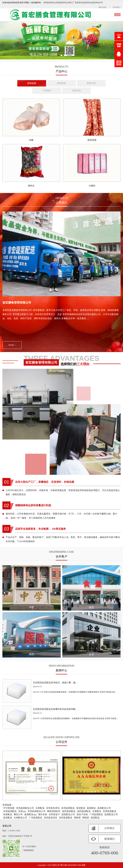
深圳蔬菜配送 (66, 818)
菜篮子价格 (82, 814)
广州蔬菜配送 (96, 814)
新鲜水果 (91, 83)
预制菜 (77, 818)
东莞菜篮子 (54, 814)
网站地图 (102, 7)
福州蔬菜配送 (69, 811)
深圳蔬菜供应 (51, 818)
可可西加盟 (9, 808)
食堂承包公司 (97, 3)
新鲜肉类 (61, 83)
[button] (58, 55)
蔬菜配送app (30, 814)
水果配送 (40, 808)
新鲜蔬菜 (32, 83)
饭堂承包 (87, 3)
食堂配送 (81, 808)
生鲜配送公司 (20, 818)
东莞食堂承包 (49, 3)
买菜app (22, 811)
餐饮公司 (18, 814)
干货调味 (47, 91)
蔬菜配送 (91, 808)
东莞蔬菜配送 (68, 808)
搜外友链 (43, 814)
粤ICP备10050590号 (69, 865)
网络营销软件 (54, 811)
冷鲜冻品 (76, 91)
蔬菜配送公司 (104, 808)
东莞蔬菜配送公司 (25, 808)
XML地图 (81, 865)
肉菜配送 (8, 814)
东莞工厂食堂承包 (75, 3)
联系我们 (117, 7)
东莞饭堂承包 (61, 3)
